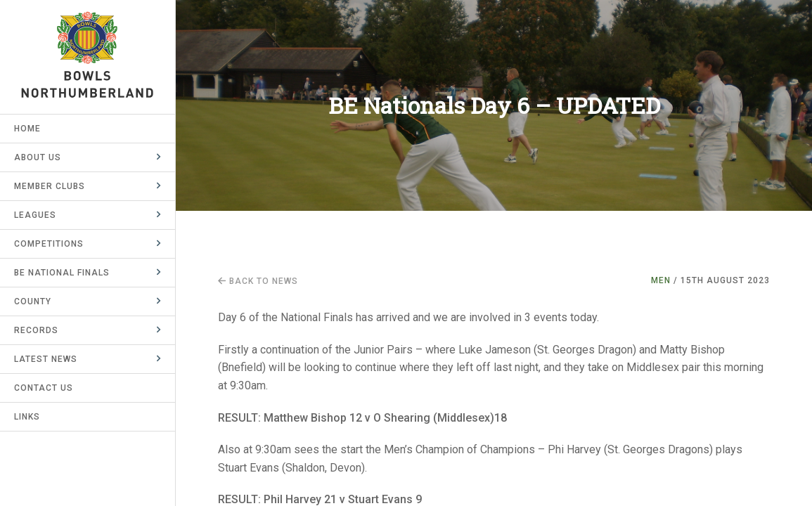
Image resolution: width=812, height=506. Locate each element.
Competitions (49, 244)
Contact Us (44, 388)
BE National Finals (62, 273)
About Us (38, 157)
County (33, 301)
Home (27, 129)
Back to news (258, 281)
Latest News (46, 359)
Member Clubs (50, 186)
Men (661, 280)
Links (27, 417)
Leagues (35, 215)
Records (36, 330)
